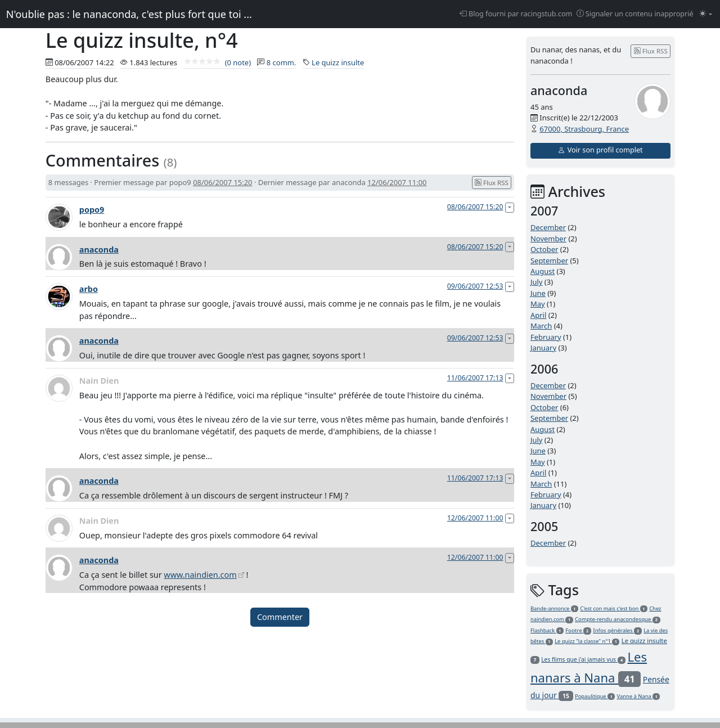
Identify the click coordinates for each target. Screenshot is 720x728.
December (548, 227)
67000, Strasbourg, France (584, 129)
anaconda (99, 250)
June (538, 293)
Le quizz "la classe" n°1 (587, 641)
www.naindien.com (200, 575)
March (541, 326)
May (538, 304)
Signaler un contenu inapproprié (635, 14)
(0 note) (217, 62)
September (549, 260)
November (548, 239)
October (544, 249)
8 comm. (282, 62)
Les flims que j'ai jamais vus (583, 659)
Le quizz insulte (338, 62)
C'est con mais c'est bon (614, 608)
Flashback (547, 630)
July (537, 282)
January (543, 348)
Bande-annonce (554, 608)
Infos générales (617, 630)
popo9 (92, 210)
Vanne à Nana (639, 696)
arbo (89, 289)
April (538, 315)
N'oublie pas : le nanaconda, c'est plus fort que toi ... (129, 14)
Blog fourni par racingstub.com (516, 14)
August (543, 271)
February (546, 337)
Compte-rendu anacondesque (618, 619)
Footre (578, 630)
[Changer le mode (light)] (706, 14)
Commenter (280, 617)
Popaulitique (595, 696)
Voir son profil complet (600, 150)
